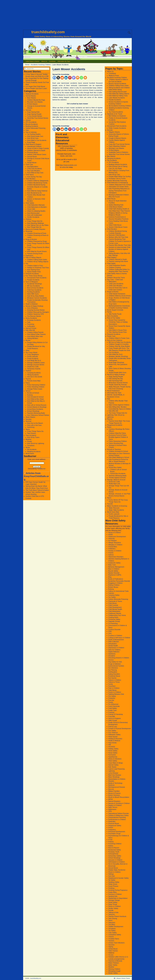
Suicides (28, 419)
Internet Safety (113, 765)
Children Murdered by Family (37, 183)
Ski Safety (112, 880)
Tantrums (112, 914)
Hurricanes (112, 755)
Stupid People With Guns (117, 373)
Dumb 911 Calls (114, 482)
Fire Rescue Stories (34, 316)
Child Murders (30, 179)
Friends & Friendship (116, 714)
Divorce (111, 660)
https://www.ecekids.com (68, 165)
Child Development (115, 607)
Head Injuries (113, 737)
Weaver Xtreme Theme (123, 978)
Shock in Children (114, 872)
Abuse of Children (115, 533)
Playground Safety (115, 826)
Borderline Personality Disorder (119, 581)
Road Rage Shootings (116, 362)
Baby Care (112, 565)
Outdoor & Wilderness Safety (118, 815)
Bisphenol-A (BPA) (115, 575)
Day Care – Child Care (115, 280)
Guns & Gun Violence (115, 340)
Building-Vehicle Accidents (118, 164)
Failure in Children (115, 680)
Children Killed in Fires (35, 266)
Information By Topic (64, 61)
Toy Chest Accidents (116, 112)
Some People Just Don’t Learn (36, 88)
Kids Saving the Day (116, 379)
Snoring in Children (115, 894)
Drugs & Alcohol (31, 239)
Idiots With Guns (33, 294)
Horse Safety (113, 753)
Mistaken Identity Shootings (118, 356)
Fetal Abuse (112, 690)
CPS (110, 634)
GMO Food (112, 721)
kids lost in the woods (35, 377)
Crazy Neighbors (33, 355)
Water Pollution (114, 963)
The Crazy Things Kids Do (118, 413)
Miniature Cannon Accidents (37, 298)
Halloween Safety (114, 735)
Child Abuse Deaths (116, 207)
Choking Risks (113, 617)
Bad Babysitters (33, 167)
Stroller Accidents (33, 217)
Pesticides (112, 821)
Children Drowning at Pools (37, 233)
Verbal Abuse (32, 163)
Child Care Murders (116, 286)
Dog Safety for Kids (115, 662)
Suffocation (31, 326)
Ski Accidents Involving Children (120, 106)
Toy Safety (112, 931)
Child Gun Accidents (34, 290)
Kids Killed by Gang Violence (37, 191)
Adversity (112, 539)
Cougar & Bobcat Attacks (117, 138)
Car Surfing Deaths (34, 134)
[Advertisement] (77, 15)
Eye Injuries (112, 678)
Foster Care (111, 336)
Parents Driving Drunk (35, 254)
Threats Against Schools (117, 478)
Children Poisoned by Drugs (37, 241)
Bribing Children (114, 585)
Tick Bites (112, 925)
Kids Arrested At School (35, 397)
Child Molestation (114, 611)
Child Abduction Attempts (36, 205)
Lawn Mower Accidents (117, 98)
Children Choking (115, 268)
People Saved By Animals (118, 385)
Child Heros (30, 175)
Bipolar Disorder (114, 573)
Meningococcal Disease (117, 787)
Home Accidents (31, 318)
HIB (110, 745)
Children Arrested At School (118, 451)
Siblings (111, 874)
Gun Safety (112, 731)
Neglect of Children (115, 805)
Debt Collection (114, 642)
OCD (110, 811)
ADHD (110, 535)
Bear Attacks (32, 98)
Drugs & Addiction (115, 664)
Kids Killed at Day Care (35, 173)
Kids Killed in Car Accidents (37, 140)
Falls (29, 322)
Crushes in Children (115, 636)
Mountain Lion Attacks (35, 102)
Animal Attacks (31, 96)
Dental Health (113, 646)
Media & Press (114, 76)
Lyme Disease (113, 773)
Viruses (111, 955)
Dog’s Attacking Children (117, 146)
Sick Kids (112, 876)
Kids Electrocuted (33, 213)
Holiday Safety (113, 749)
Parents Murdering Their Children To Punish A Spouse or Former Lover (120, 241)
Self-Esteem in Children (117, 862)
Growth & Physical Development (120, 729)
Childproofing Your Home (117, 615)
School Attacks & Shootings (37, 407)
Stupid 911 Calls (33, 367)
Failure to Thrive (114, 682)
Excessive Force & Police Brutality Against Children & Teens (118, 437)
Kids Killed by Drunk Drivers (37, 251)
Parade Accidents (33, 280)
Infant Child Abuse (115, 225)
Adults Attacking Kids (116, 205)
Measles (111, 781)
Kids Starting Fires (34, 270)
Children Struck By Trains (116, 278)
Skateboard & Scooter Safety (118, 878)
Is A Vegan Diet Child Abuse (35, 86)
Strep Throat (113, 904)
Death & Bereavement (116, 640)
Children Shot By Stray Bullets (119, 346)
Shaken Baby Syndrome (117, 870)
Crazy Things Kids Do (35, 221)
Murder (28, 340)
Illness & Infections (115, 759)
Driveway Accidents (34, 320)
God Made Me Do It (34, 361)
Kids (109, 399)
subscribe (65, 167)
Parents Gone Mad (34, 381)
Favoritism (112, 686)
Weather (28, 439)
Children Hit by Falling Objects (38, 262)
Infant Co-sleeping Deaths (36, 211)
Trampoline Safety (115, 935)
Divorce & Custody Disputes (35, 229)
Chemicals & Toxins (115, 601)
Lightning (111, 771)
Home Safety (113, 751)
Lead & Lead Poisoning (116, 769)
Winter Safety (113, 973)
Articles (28, 120)
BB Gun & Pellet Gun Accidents (120, 342)
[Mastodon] (74, 78)
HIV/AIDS (112, 747)
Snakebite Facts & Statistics (118, 152)
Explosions (29, 256)
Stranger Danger (114, 900)
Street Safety (113, 902)
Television (112, 923)
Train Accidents (31, 435)
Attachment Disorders (116, 557)
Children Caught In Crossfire (119, 344)
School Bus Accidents (118, 474)
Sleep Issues (113, 884)
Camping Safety (114, 595)
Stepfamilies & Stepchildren (118, 898)
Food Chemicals (114, 706)
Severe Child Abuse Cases (118, 227)
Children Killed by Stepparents (38, 181)
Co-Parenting (113, 623)
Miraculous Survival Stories (118, 383)
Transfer (110, 504)
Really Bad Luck (114, 484)
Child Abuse (111, 199)
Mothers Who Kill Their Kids (118, 237)
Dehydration (112, 644)
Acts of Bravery (32, 308)
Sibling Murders (33, 338)
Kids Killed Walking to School (119, 457)
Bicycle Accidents (32, 124)
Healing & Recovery (115, 739)
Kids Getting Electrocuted (118, 92)
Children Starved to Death (36, 150)
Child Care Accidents (34, 169)
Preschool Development (117, 832)
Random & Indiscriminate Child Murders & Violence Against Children (120, 249)
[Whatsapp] (81, 78)
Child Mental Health (115, 609)
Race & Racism (114, 848)
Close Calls (31, 209)
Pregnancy (112, 830)
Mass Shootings (114, 777)
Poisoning (31, 324)
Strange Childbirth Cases (36, 363)
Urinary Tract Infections (116, 943)
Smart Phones (113, 886)
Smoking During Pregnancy (118, 890)
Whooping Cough (114, 971)
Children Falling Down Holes (37, 260)
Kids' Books (112, 767)
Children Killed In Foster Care (119, 338)
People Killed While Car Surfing (120, 177)
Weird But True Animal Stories (38, 118)
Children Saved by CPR (35, 314)
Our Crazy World (31, 353)
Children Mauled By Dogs (36, 100)
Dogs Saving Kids (33, 112)
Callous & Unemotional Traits (118, 591)
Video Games (113, 951)
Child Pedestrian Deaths (117, 265)
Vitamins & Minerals (115, 961)
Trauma (111, 937)
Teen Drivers (32, 433)
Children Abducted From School (120, 185)
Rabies (111, 846)
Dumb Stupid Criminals (115, 310)
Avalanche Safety (114, 563)
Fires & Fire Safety (114, 318)
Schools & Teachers (114, 449)
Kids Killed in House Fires (118, 330)
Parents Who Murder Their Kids (120, 245)
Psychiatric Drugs (114, 834)
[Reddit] (62, 78)
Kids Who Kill (30, 330)
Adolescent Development (117, 537)
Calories (111, 593)
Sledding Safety (114, 882)
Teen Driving (113, 919)
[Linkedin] (66, 78)
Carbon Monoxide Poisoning (35, 128)
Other (27, 350)
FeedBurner (41, 469)
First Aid (111, 700)
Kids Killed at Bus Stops (35, 399)
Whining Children (114, 969)
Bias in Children (114, 569)
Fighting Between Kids (116, 694)
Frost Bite (112, 716)
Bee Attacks (111, 156)
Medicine (111, 785)
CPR (110, 632)
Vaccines (111, 945)
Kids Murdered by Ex (34, 193)
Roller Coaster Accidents (117, 128)
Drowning (29, 231)
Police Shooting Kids (116, 443)
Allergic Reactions (115, 543)
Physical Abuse (32, 152)
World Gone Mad (113, 512)
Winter (28, 447)
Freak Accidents (33, 359)
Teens (28, 429)
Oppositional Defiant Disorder (119, 813)
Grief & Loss (113, 727)
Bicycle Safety (113, 571)
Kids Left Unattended (34, 215)
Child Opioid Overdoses (117, 294)
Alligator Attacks (114, 132)
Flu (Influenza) (113, 704)
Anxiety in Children (115, 551)
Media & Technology (115, 783)
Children (28, 219)
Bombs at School (33, 393)
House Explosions (113, 391)
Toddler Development (116, 927)
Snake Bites (112, 892)
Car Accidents (112, 160)
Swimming (31, 427)
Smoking (111, 888)
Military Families (114, 791)
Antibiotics (112, 549)
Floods (29, 441)
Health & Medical (31, 304)
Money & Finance (114, 793)
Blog (110, 577)
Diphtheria (112, 654)
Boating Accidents (32, 126)
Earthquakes (113, 672)
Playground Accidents (115, 425)
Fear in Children (114, 688)
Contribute (52, 61)
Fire (27, 264)
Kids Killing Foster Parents (36, 334)
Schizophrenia (113, 854)
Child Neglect (112, 257)
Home (27, 65)
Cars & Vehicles (31, 132)
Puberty (111, 842)
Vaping (111, 947)
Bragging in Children (115, 583)
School (28, 391)
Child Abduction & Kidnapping (117, 183)
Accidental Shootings (34, 284)
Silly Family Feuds (115, 314)
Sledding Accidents (34, 452)
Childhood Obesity (115, 613)
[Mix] (78, 78)
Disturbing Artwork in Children (119, 658)
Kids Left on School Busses (37, 405)
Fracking (111, 712)
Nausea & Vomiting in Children (119, 803)
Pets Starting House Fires (118, 332)
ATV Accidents (114, 162)
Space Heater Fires (34, 272)
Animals (28, 110)
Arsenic (111, 553)
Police (28, 383)
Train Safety (112, 933)
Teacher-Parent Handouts (117, 916)
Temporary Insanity (34, 369)
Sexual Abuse (32, 157)
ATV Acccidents (31, 122)
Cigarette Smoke (114, 621)
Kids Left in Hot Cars (34, 425)
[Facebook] (54, 78)
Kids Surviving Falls (116, 381)
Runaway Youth (114, 852)
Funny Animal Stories (35, 116)
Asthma (111, 555)
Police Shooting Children (36, 387)
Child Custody (113, 605)
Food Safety (112, 708)
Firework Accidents (32, 274)
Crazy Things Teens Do (35, 431)
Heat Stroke (112, 743)
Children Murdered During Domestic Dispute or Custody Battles (37, 187)
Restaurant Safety (115, 850)
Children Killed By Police (117, 433)
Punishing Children (115, 844)
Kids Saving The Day (34, 177)
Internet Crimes (31, 328)
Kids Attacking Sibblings (35, 223)
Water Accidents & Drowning (117, 506)
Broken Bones (113, 587)
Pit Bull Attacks (32, 104)
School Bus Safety (115, 468)
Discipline (112, 656)
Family (109, 312)
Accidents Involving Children (41, 65)
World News (30, 454)
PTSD (110, 840)
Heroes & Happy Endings (34, 306)
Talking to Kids (113, 912)
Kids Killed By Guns (116, 354)
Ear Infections (113, 668)
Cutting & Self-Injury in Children (119, 638)
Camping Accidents (34, 373)
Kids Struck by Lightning (36, 443)
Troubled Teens (114, 939)
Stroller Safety (113, 908)
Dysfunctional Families (116, 666)
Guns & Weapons (32, 282)
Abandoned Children (34, 146)
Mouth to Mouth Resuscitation (119, 797)
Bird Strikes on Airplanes (117, 116)
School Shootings (33, 411)
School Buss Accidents (35, 409)
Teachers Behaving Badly (36, 413)
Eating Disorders (114, 674)
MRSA (111, 799)
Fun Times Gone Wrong (34, 276)
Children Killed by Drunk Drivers (120, 296)
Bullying (30, 395)
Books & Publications (116, 579)
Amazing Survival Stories (36, 310)
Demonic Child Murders (117, 235)
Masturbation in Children (117, 779)
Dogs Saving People (34, 114)
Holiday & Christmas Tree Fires (38, 268)
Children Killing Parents (35, 332)
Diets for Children (114, 650)
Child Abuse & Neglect (33, 144)
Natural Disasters (114, 801)
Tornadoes (31, 446)
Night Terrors (113, 807)
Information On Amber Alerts (119, 187)
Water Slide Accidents (116, 510)
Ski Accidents (32, 449)
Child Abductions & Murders (37, 207)
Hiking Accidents (33, 375)
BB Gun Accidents (33, 286)
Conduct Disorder (114, 630)
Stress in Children (114, 906)
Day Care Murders (34, 171)
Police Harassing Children (36, 385)
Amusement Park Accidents (37, 278)
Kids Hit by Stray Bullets (36, 296)
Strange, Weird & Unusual (116, 480)
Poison (111, 828)
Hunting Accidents (33, 292)
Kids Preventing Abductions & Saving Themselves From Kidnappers (119, 191)
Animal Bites (113, 547)
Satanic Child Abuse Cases (37, 154)
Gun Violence (113, 733)
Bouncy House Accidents (117, 84)
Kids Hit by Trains (33, 437)
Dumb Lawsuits (32, 357)
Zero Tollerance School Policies (38, 415)
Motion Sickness (114, 795)
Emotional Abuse (114, 676)
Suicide (111, 910)
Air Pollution (112, 541)
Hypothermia (113, 757)
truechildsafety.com (48, 32)
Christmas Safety (114, 619)
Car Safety (112, 597)
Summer (28, 421)
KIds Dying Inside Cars (35, 136)
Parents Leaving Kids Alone (118, 261)
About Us (44, 61)
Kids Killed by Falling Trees (118, 96)
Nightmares (112, 809)
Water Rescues (114, 508)
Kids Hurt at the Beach (35, 423)
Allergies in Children (115, 545)
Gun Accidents (114, 352)
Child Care (29, 165)
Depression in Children (116, 648)
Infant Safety (113, 761)
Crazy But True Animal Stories (119, 144)
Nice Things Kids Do (34, 227)
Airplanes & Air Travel (115, 114)
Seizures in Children (115, 860)
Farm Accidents (112, 316)
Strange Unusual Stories (36, 365)
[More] (85, 78)
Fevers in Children (115, 692)
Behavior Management (116, 567)
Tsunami (111, 941)
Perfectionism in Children (117, 820)
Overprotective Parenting (117, 817)
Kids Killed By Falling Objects (119, 94)
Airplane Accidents (32, 94)
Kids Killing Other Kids (35, 336)
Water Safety (113, 965)
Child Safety (30, 203)
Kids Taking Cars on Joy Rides (38, 225)
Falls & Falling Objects (33, 258)
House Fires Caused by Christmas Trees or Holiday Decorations (118, 322)
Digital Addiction (114, 652)
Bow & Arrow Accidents (35, 288)
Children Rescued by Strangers (38, 312)
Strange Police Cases (35, 389)
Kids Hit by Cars (33, 138)
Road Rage (31, 142)
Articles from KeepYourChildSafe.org (36, 476)
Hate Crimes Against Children (119, 405)
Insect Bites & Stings (116, 763)
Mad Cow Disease (115, 775)
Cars (27, 130)
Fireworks (112, 698)
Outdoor (28, 371)
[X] (58, 78)
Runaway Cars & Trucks (117, 179)
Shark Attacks (30, 417)
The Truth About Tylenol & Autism (37, 490)
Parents (28, 379)
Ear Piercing (113, 670)
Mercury (111, 789)
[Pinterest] (70, 78)
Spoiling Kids (113, 896)
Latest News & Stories (33, 61)
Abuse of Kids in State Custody (38, 148)
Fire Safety (112, 696)
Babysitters (113, 282)
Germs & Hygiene (114, 718)
